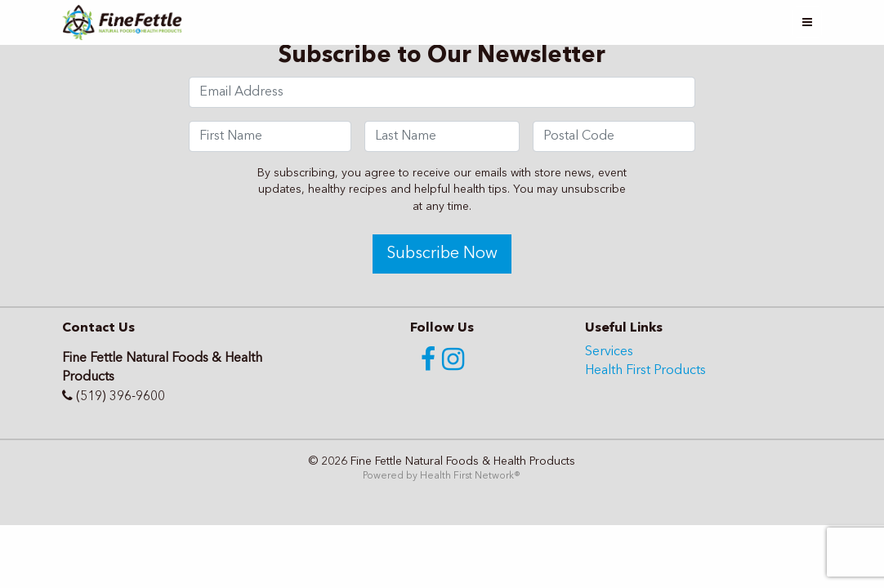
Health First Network (467, 476)
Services (609, 352)
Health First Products (645, 371)
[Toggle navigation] (807, 22)
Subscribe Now (442, 254)
